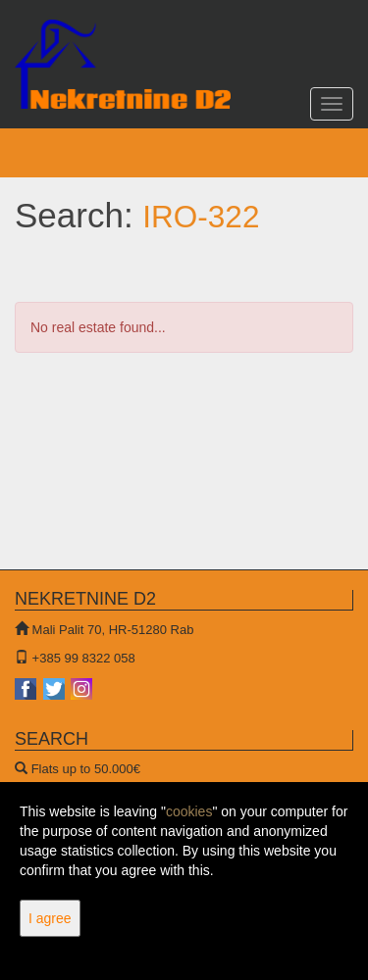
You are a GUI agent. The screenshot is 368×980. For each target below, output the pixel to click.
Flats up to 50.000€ (86, 769)
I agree (50, 918)
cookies (189, 811)
